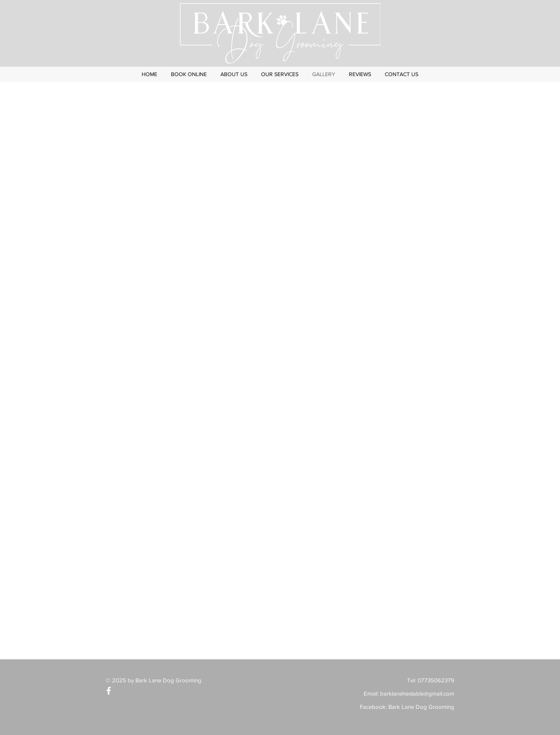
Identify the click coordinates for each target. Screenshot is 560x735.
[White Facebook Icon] (109, 691)
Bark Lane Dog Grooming (421, 707)
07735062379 (436, 680)
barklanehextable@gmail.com (417, 693)
